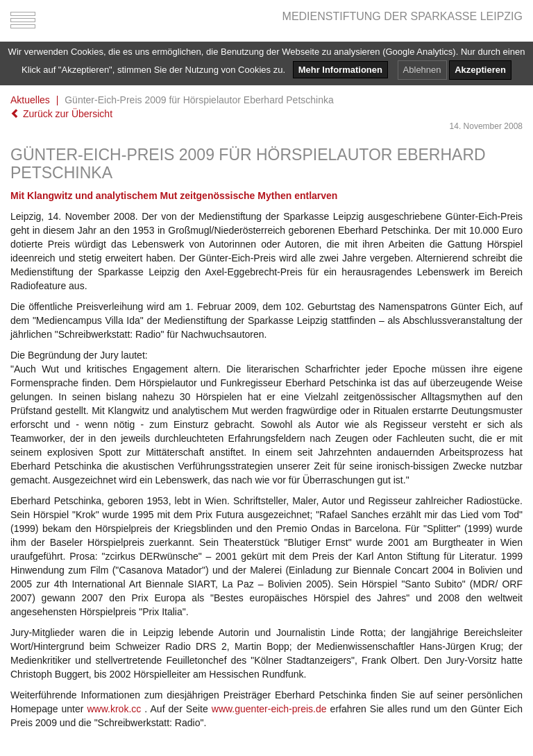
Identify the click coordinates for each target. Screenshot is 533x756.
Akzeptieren (480, 70)
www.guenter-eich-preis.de (269, 709)
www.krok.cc (115, 709)
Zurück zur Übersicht (61, 114)
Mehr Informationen (340, 70)
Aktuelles (30, 100)
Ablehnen (422, 70)
